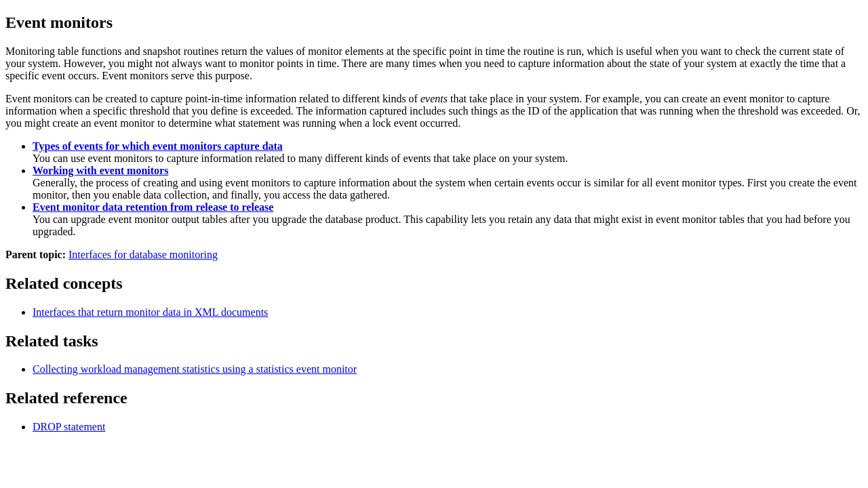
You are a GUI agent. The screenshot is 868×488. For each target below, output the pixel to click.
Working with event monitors (100, 170)
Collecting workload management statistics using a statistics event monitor (195, 369)
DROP (69, 427)
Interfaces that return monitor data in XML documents (150, 312)
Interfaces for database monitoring (143, 255)
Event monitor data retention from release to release (153, 207)
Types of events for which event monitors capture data (158, 146)
